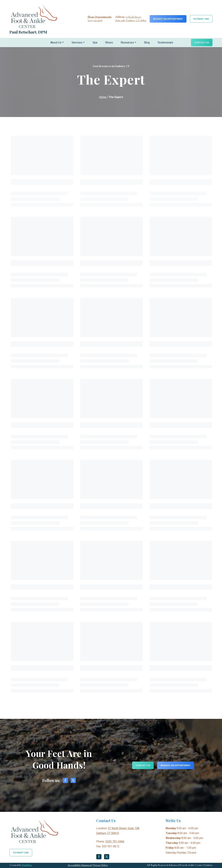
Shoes (109, 43)
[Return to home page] (34, 16)
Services (77, 43)
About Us (56, 43)
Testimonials (165, 43)
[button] (168, 19)
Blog (147, 43)
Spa (95, 43)
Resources (127, 43)
